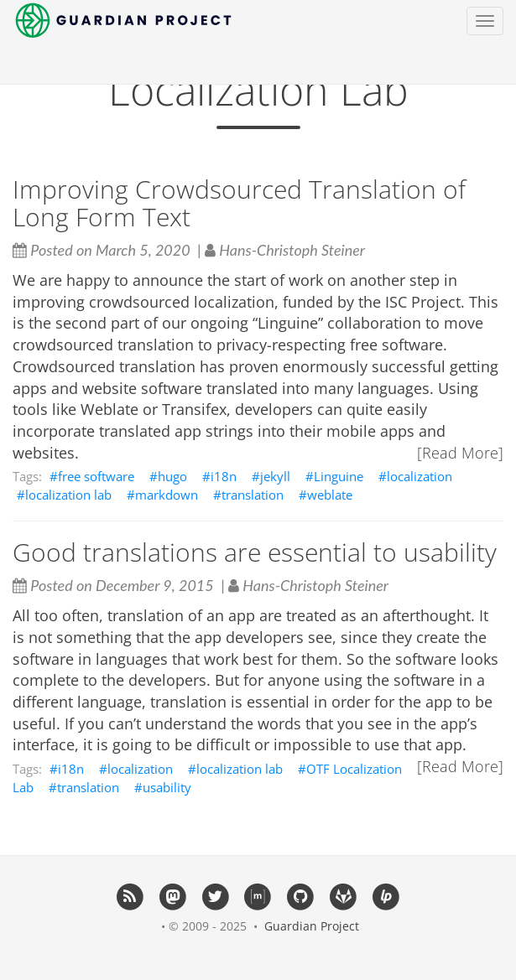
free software (96, 476)
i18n (224, 476)
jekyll (275, 476)
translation (253, 495)
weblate (330, 495)
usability (167, 787)
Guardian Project (312, 926)
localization (420, 476)
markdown (167, 495)
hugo (172, 476)
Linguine (339, 476)
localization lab (68, 495)
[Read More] (460, 453)
